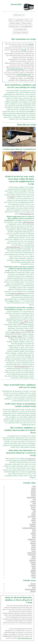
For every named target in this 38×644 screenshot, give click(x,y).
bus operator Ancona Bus (15, 69)
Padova (33, 575)
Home (11, 20)
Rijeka (34, 545)
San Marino (32, 585)
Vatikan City (32, 539)
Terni (34, 503)
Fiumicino (32, 560)
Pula (34, 511)
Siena (34, 522)
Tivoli (34, 532)
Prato (34, 536)
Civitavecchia (31, 553)
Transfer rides (14, 26)
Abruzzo (33, 591)
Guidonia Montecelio (29, 528)
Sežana (33, 570)
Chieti (34, 513)
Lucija (34, 551)
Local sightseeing (26, 26)
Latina (34, 577)
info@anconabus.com (19, 15)
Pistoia (34, 547)
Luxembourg (29, 330)
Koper (34, 556)
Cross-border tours (20, 29)
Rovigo (33, 549)
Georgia (18, 332)
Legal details (19, 20)
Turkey (20, 336)
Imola (34, 518)
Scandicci (33, 524)
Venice (34, 574)
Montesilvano (31, 497)
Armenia (7, 336)
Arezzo (33, 509)
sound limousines (28, 222)
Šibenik (33, 534)
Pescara (33, 507)
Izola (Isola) (32, 555)
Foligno (33, 492)
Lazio (34, 587)
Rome (34, 537)
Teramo (33, 494)
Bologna (33, 543)
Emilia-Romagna (30, 589)
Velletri (33, 558)
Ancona (31, 44)
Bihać (34, 568)
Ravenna (33, 505)
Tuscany (33, 584)
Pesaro (34, 488)
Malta (13, 332)
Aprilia (33, 564)
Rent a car (29, 20)
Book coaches (27, 23)
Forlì (34, 499)
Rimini (33, 490)
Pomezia (33, 562)
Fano (34, 486)
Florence (33, 526)
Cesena (33, 496)
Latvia (26, 321)
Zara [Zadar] (32, 516)
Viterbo (33, 520)
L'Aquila (33, 501)
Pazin (34, 530)
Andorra (23, 323)
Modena (33, 572)
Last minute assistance (20, 33)
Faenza (33, 515)
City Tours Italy (30, 458)
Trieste (34, 566)
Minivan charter (15, 23)
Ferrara (33, 541)
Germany (14, 336)
